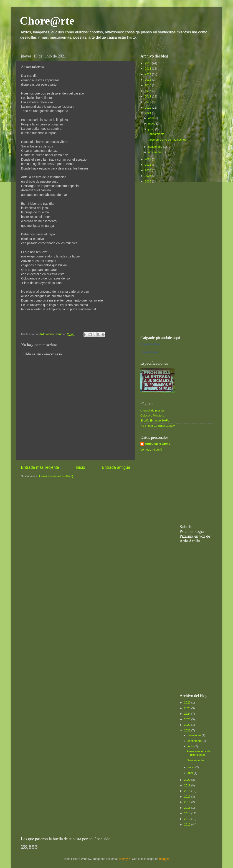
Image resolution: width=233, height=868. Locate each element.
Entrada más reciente (40, 467)
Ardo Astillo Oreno (158, 444)
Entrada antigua (116, 467)
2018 (148, 97)
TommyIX (124, 859)
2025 (148, 176)
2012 (148, 63)
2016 (148, 85)
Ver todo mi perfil (151, 450)
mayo (152, 124)
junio (152, 129)
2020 (148, 108)
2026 (148, 182)
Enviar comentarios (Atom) (56, 476)
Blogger (164, 859)
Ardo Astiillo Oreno (151, 344)
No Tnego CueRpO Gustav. (158, 426)
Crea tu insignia (149, 352)
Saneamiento (156, 134)
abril (151, 118)
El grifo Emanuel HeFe (155, 421)
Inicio (80, 467)
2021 (148, 113)
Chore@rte (47, 21)
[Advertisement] (175, 259)
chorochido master (152, 411)
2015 (148, 80)
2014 (148, 74)
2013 (148, 69)
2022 (148, 159)
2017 (148, 91)
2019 (148, 102)
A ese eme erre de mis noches (167, 140)
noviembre (155, 152)
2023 (148, 165)
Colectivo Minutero (152, 416)
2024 (148, 170)
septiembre (156, 147)
